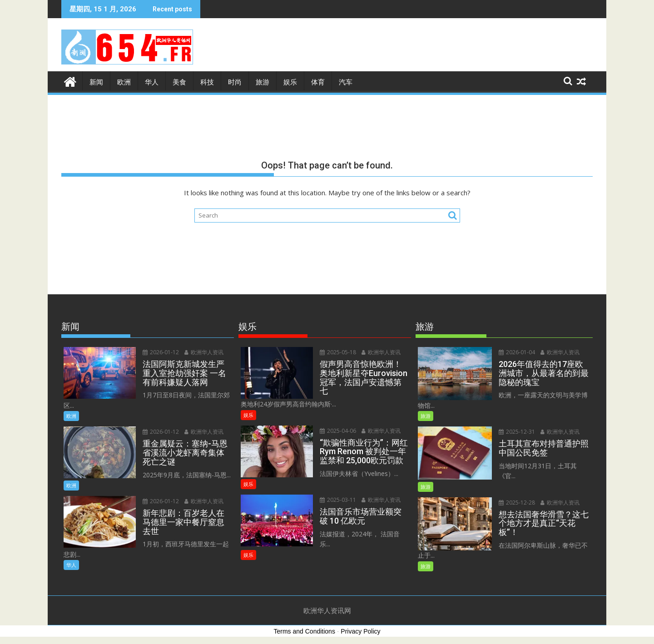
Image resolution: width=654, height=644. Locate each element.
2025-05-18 (338, 352)
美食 (179, 82)
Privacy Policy (360, 631)
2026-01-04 (517, 352)
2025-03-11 (338, 500)
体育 (318, 82)
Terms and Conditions (305, 631)
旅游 (263, 82)
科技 (207, 82)
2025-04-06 (338, 431)
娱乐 (290, 82)
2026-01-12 (161, 352)
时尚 (235, 82)
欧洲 (124, 82)
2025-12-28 (517, 503)
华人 (152, 82)
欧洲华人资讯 (204, 352)
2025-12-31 (517, 432)
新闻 (96, 82)
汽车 (346, 82)
